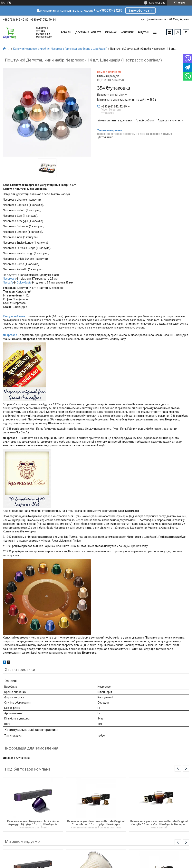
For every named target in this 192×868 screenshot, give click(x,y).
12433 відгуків (157, 3)
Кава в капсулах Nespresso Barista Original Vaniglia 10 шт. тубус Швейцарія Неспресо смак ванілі (159, 824)
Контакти (127, 32)
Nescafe (8, 283)
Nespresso (10, 279)
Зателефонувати (140, 11)
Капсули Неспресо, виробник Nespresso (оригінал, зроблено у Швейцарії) (60, 49)
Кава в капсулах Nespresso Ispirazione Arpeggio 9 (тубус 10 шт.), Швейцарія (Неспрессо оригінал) (33, 824)
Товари (66, 32)
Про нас (111, 32)
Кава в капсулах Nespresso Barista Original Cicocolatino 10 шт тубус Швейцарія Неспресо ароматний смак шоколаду (96, 824)
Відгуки (144, 32)
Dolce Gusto (24, 283)
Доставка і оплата (88, 32)
